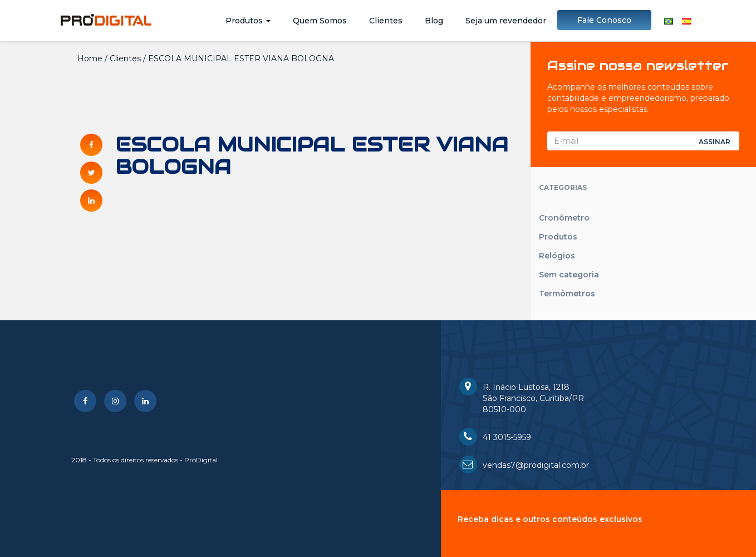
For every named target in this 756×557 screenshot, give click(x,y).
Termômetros (567, 294)
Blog (434, 21)
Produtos (248, 21)
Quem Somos (320, 21)
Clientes (386, 21)
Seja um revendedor (506, 21)
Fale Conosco (604, 20)
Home (90, 58)
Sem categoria (569, 275)
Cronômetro (564, 218)
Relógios (557, 256)
